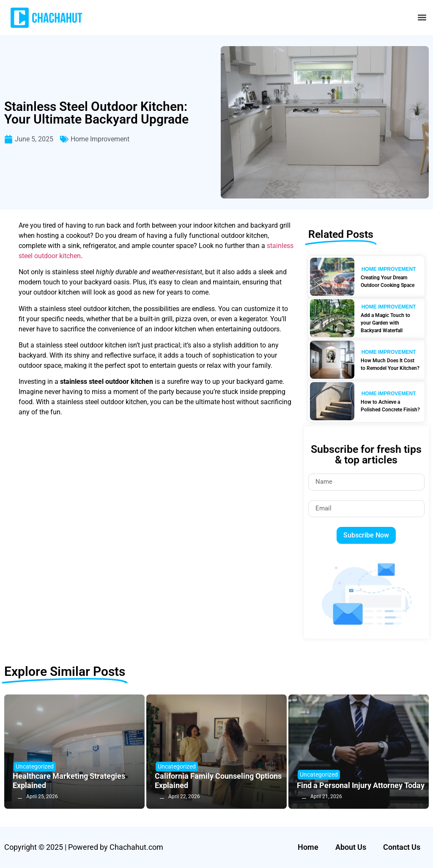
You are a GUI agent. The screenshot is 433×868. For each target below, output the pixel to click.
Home (308, 847)
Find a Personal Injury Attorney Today (361, 785)
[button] (422, 18)
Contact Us (402, 847)
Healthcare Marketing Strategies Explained (69, 781)
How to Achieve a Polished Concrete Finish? (390, 406)
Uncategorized (35, 766)
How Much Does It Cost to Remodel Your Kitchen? (390, 364)
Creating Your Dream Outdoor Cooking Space (388, 281)
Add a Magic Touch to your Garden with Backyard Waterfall (385, 323)
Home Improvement (100, 139)
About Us (351, 847)
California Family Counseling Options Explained (218, 781)
